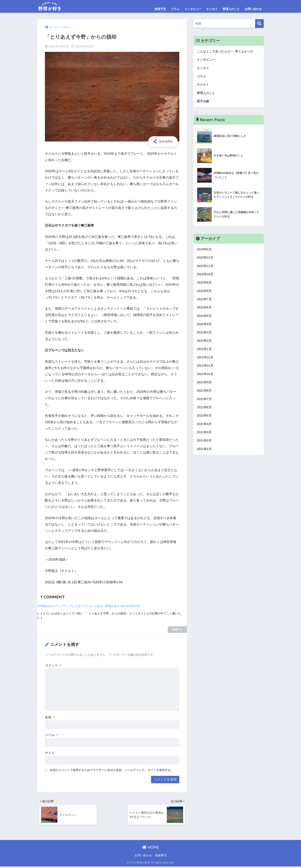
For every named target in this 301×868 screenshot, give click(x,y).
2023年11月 (205, 268)
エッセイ (212, 9)
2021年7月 (205, 406)
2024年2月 (205, 251)
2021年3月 (205, 440)
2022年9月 (205, 285)
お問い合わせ (253, 9)
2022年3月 (205, 337)
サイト (50, 753)
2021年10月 (205, 380)
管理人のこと (231, 9)
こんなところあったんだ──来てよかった (227, 51)
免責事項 (161, 857)
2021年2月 (205, 449)
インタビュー (193, 9)
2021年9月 (205, 388)
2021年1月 (205, 457)
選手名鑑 (203, 103)
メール (52, 735)
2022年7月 (205, 303)
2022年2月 (205, 345)
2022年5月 (205, 320)
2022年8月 (205, 294)
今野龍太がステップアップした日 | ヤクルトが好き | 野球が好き (80, 606)
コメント (54, 665)
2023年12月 (205, 260)
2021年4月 (205, 431)
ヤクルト (203, 86)
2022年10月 (205, 277)
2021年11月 (205, 371)
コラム (175, 9)
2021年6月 (205, 414)
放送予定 (160, 9)
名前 (50, 717)
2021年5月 (205, 423)
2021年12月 (205, 363)
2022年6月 (205, 311)
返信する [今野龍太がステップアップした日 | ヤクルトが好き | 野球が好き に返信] (177, 629)
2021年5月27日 (134, 606)
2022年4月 (205, 328)
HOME (151, 849)
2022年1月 (205, 354)
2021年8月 (205, 397)
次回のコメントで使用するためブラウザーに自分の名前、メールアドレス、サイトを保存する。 (112, 770)
